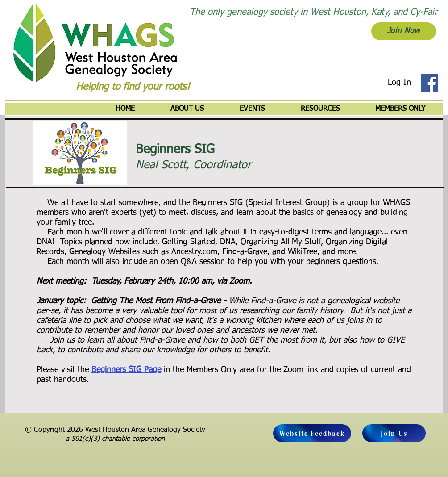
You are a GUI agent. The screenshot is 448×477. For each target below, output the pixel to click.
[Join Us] (394, 433)
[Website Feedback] (312, 433)
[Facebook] (429, 83)
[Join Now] (404, 31)
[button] (187, 109)
